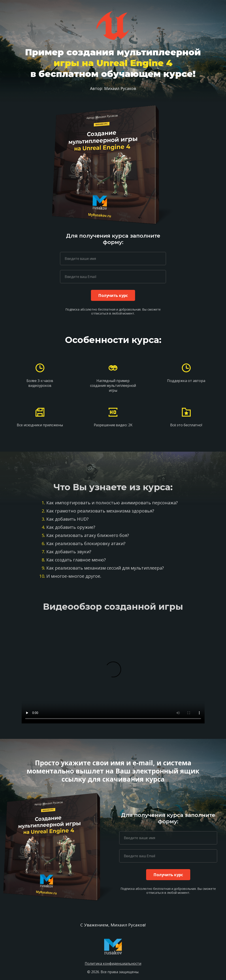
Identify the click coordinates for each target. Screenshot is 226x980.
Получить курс (113, 295)
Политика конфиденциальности (113, 963)
